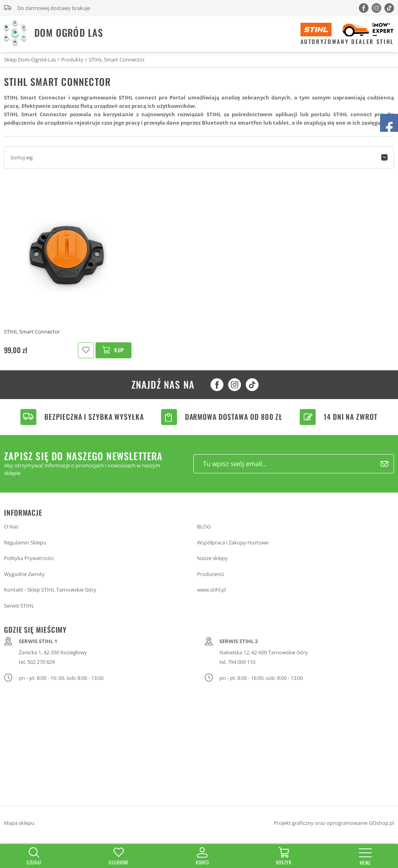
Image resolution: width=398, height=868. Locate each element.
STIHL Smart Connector (117, 60)
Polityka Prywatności (29, 558)
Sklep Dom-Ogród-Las (30, 60)
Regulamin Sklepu (25, 542)
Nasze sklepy (212, 558)
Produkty (72, 60)
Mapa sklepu (19, 823)
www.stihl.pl (211, 590)
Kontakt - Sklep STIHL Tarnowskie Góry (50, 590)
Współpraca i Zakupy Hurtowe (233, 542)
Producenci (210, 574)
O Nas (11, 526)
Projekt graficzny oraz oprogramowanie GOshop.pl (334, 823)
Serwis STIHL (19, 606)
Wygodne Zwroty (24, 574)
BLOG (204, 526)
